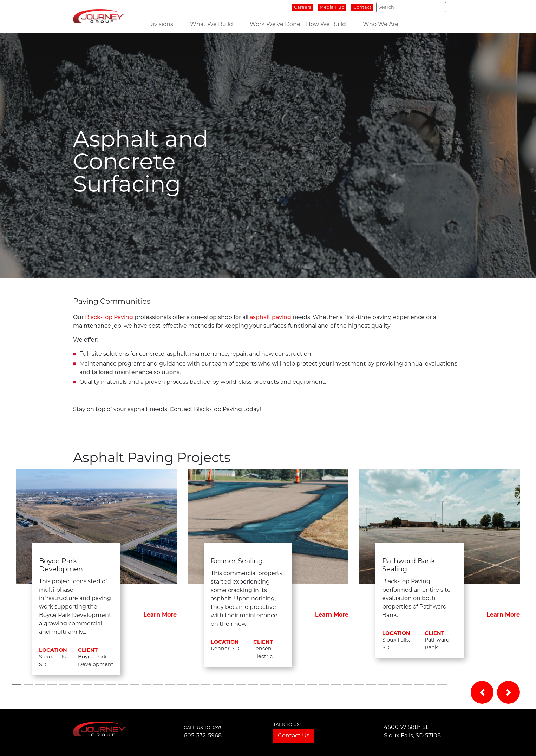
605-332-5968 (203, 735)
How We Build (326, 24)
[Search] (411, 7)
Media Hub (332, 7)
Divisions (161, 24)
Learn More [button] (160, 615)
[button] (482, 692)
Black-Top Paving (109, 317)
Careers (303, 7)
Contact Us (294, 735)
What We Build (211, 24)
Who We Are (381, 24)
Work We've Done (275, 24)
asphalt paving (270, 317)
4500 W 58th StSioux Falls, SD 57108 (412, 731)
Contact (362, 7)
